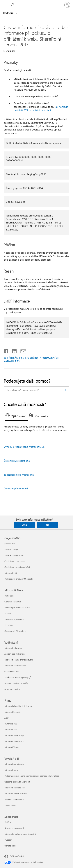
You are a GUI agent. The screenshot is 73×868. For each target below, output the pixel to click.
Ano (25, 525)
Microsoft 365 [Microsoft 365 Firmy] (11, 730)
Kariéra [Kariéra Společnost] (8, 822)
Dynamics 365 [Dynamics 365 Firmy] (11, 724)
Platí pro (11, 51)
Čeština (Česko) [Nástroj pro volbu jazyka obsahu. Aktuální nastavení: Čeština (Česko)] (17, 856)
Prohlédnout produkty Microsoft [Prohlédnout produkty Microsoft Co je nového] (18, 579)
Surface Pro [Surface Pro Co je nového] (9, 544)
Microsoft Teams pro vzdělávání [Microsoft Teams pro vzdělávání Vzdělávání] (19, 660)
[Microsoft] (36, 3)
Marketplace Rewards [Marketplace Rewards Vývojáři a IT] (14, 799)
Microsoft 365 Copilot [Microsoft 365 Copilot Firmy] (14, 741)
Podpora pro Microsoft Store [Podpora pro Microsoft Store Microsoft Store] (17, 607)
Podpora (9, 13)
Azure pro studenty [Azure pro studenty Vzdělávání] (13, 689)
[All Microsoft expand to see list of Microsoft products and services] (5, 5)
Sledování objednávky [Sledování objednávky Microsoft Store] (14, 619)
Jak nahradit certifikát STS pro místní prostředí (41, 108)
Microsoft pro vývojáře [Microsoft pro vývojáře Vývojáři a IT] (14, 764)
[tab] (16, 416)
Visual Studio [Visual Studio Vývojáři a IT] (10, 805)
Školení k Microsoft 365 (17, 461)
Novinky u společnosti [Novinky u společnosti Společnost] (14, 828)
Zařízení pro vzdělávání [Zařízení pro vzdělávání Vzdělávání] (15, 654)
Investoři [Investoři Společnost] (8, 840)
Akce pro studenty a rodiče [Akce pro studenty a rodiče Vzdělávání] (16, 683)
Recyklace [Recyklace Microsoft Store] (9, 625)
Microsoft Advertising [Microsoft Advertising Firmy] (14, 735)
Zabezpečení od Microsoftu (19, 475)
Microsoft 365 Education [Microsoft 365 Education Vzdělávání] (15, 666)
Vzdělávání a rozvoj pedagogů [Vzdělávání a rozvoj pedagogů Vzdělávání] (18, 677)
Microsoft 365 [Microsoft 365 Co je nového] (11, 573)
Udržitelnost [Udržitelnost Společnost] (10, 846)
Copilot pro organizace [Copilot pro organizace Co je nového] (15, 561)
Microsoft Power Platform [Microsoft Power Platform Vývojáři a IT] (16, 793)
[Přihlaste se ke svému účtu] (67, 5)
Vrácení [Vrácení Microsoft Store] (8, 613)
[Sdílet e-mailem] (22, 350)
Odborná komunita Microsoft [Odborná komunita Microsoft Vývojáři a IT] (17, 782)
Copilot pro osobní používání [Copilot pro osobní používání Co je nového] (17, 567)
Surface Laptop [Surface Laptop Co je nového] (11, 549)
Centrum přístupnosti (16, 488)
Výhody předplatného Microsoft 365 (24, 447)
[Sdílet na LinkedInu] (13, 350)
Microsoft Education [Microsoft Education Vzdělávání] (13, 648)
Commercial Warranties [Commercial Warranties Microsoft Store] (15, 631)
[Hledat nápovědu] (13, 5)
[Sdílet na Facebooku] (6, 350)
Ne (48, 525)
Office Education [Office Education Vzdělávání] (12, 671)
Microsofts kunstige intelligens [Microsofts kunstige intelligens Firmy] (18, 706)
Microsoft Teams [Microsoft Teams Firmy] (12, 747)
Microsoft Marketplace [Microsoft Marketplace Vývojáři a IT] (15, 788)
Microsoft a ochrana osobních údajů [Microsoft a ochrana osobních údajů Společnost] (20, 834)
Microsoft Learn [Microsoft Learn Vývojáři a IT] (11, 770)
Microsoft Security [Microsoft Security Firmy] (13, 712)
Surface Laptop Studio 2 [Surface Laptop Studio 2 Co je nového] (15, 555)
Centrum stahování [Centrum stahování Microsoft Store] (13, 602)
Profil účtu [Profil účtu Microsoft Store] (9, 596)
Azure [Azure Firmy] (7, 718)
